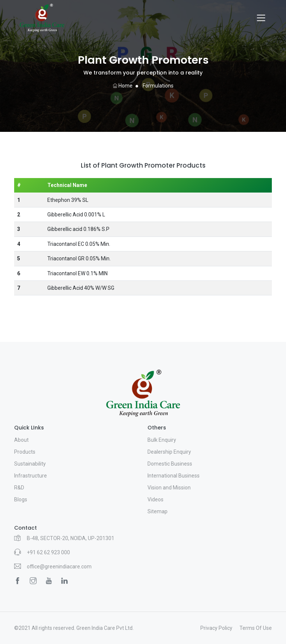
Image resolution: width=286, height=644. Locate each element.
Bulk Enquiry (162, 440)
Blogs (21, 499)
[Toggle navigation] (261, 18)
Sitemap (158, 511)
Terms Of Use (256, 628)
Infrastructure (31, 476)
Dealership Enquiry (169, 452)
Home (123, 86)
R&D (19, 488)
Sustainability (30, 464)
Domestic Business (170, 464)
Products (25, 452)
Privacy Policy (216, 628)
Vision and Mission (169, 488)
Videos (155, 499)
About (21, 440)
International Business (174, 476)
